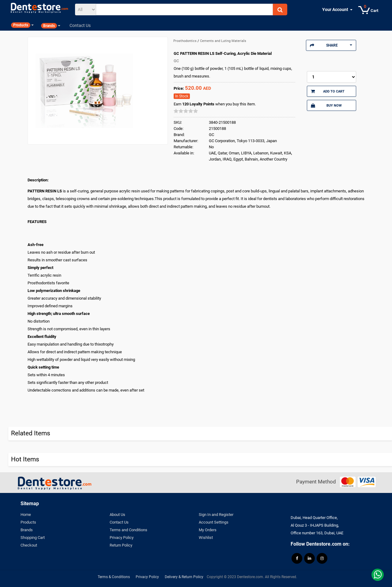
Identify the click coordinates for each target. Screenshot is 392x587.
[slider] (186, 111)
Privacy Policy (122, 538)
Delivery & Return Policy (184, 577)
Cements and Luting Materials (223, 41)
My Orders (208, 530)
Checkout (29, 545)
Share (331, 45)
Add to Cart (328, 91)
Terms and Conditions (128, 530)
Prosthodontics (185, 41)
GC (176, 61)
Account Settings (214, 522)
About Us (117, 515)
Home (26, 515)
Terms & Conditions (114, 577)
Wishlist (206, 538)
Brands (27, 530)
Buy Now (326, 105)
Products (28, 522)
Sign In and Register (216, 515)
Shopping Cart (33, 538)
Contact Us (119, 522)
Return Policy (121, 545)
